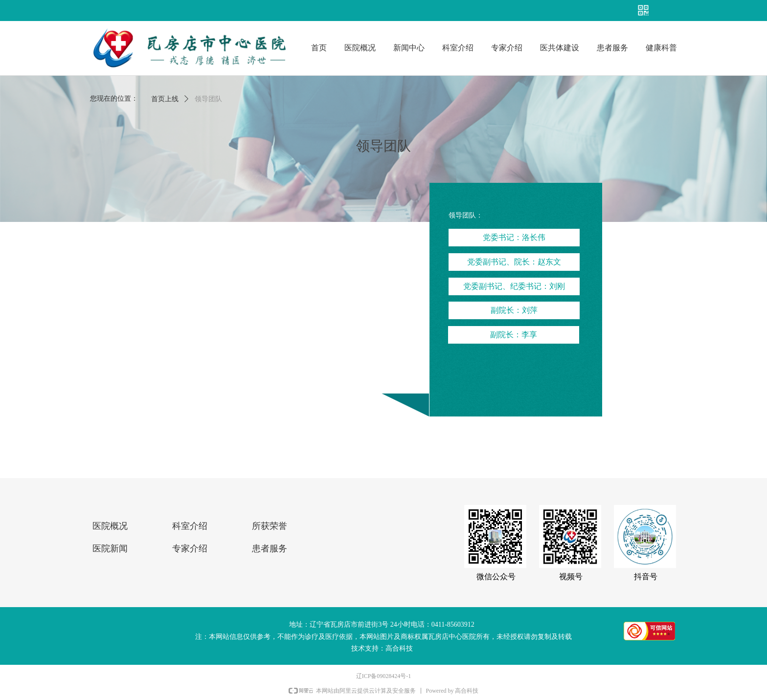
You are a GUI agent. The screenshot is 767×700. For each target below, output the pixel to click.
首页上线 (165, 99)
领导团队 (208, 99)
